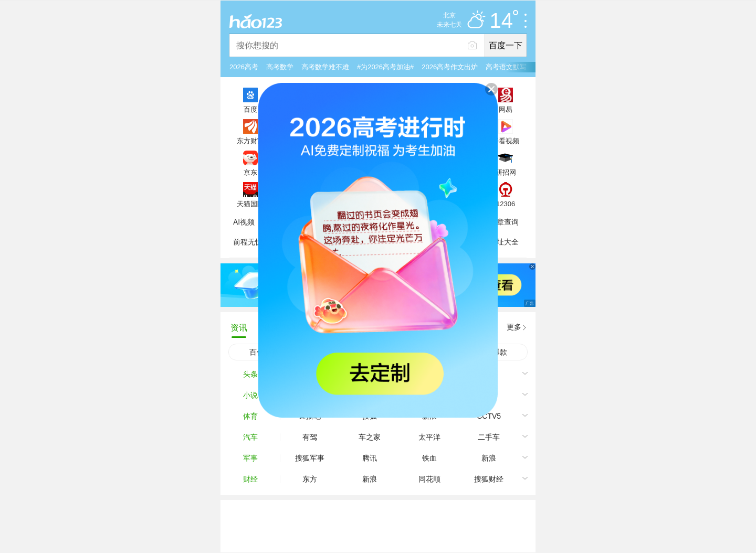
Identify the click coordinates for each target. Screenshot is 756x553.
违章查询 (504, 222)
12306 (506, 204)
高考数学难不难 (325, 67)
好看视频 (506, 141)
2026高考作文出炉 (450, 67)
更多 (514, 327)
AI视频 (244, 222)
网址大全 (504, 242)
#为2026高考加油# (385, 67)
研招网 (506, 172)
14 (504, 21)
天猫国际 (250, 204)
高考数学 (280, 67)
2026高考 (244, 67)
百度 (250, 109)
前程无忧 (248, 242)
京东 (250, 172)
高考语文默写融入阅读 (520, 67)
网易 (506, 109)
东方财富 (250, 141)
